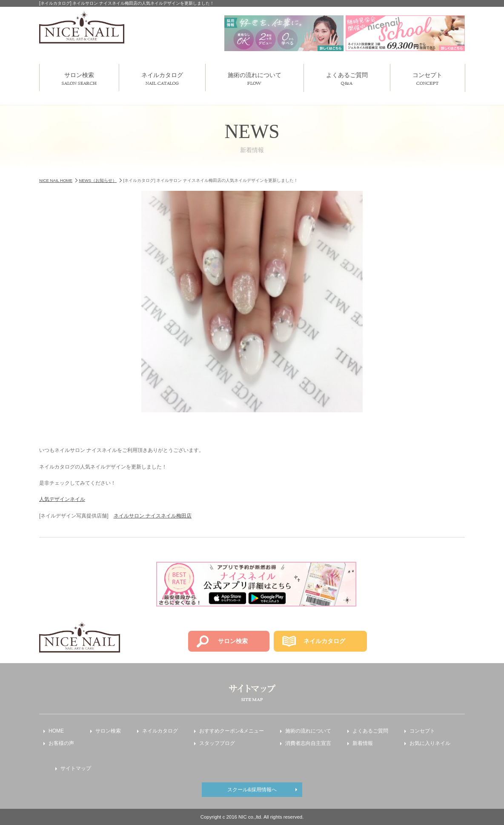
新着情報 (363, 743)
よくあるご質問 (347, 79)
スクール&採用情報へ (252, 790)
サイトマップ (76, 768)
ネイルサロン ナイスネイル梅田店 (153, 516)
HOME (56, 731)
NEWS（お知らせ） (98, 180)
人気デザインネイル (62, 499)
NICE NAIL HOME (56, 180)
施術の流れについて (255, 78)
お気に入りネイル (430, 743)
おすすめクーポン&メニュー (232, 731)
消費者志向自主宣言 (308, 743)
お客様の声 (61, 743)
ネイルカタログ (162, 78)
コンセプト (427, 78)
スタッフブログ (217, 743)
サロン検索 (79, 78)
